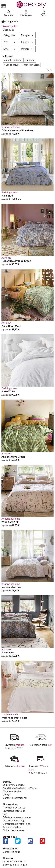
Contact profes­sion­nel (15, 798)
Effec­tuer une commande (17, 817)
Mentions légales (12, 791)
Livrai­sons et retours (14, 811)
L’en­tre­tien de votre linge (16, 824)
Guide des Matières (13, 830)
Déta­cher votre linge (14, 821)
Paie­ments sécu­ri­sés (14, 808)
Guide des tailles (12, 827)
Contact (7, 795)
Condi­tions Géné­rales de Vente (20, 788)
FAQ (5, 814)
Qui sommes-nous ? (14, 785)
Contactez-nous (11, 852)
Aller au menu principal (4, 5)
